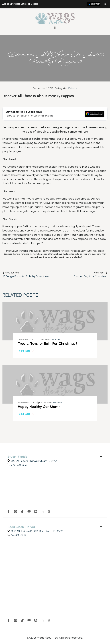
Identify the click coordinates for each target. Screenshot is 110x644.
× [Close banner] (105, 4)
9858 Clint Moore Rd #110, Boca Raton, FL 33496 (37, 531)
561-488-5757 (19, 535)
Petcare (73, 88)
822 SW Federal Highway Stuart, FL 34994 (34, 461)
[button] (55, 4)
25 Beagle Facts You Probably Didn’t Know (26, 276)
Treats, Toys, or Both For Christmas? (48, 343)
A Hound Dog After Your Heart (91, 276)
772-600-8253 (19, 465)
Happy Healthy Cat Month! (40, 407)
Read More (24, 351)
